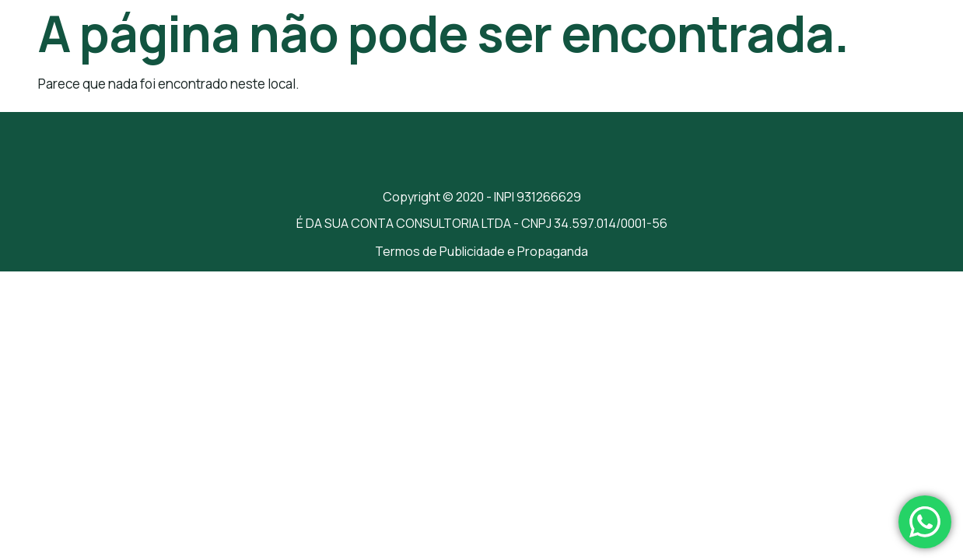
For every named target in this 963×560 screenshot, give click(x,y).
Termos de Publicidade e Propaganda (481, 251)
